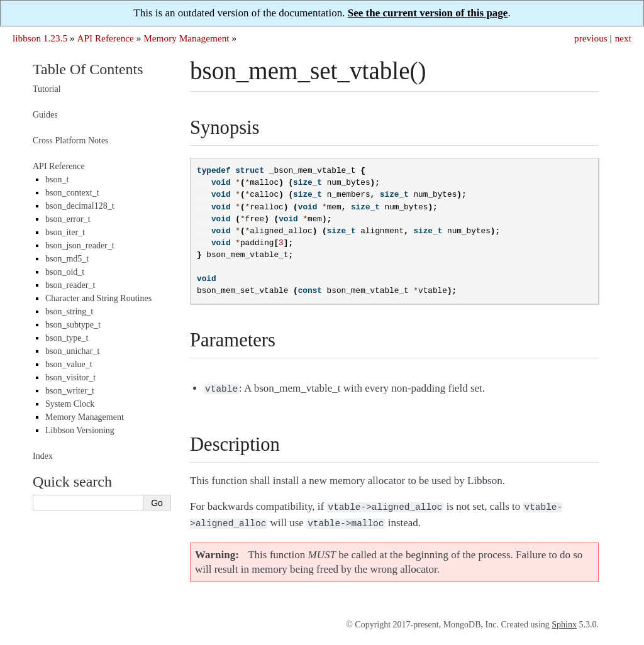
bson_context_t (72, 193)
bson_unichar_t (72, 351)
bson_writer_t (70, 391)
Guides (45, 115)
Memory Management (186, 38)
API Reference (105, 38)
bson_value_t (69, 364)
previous (591, 38)
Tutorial (47, 89)
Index (43, 456)
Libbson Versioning (80, 430)
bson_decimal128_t (80, 206)
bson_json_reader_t (80, 245)
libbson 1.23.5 (40, 38)
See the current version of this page (428, 13)
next (623, 38)
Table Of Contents (88, 69)
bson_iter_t (65, 232)
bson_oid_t (65, 272)
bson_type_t (67, 338)
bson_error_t (68, 219)
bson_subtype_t (73, 325)
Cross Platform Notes (71, 141)
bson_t (57, 179)
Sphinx (564, 621)
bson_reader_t (70, 285)
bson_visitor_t (70, 378)
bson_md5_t (67, 259)
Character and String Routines (98, 298)
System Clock (70, 404)
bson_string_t (69, 311)
